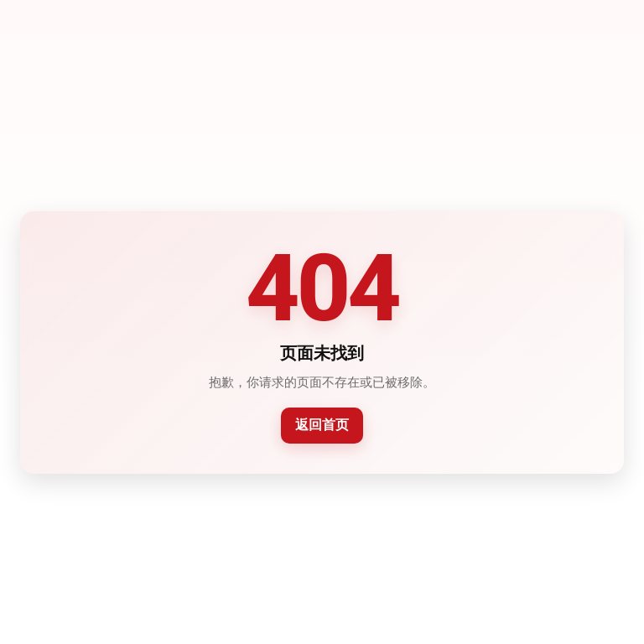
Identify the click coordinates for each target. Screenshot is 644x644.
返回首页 (322, 425)
